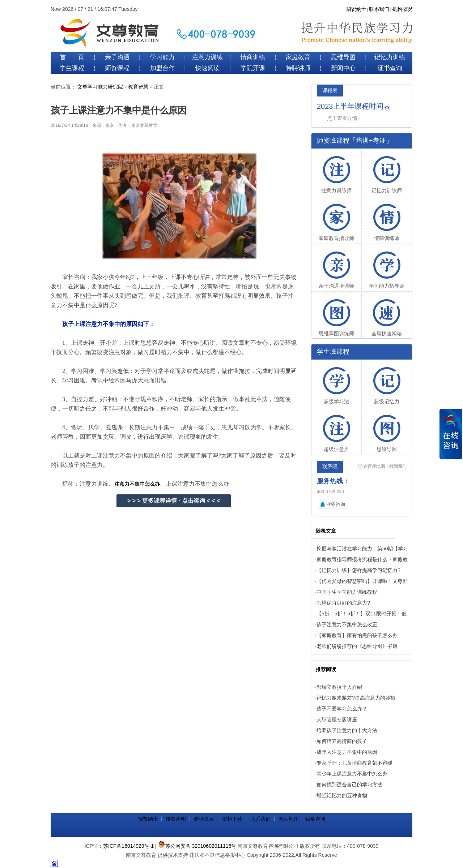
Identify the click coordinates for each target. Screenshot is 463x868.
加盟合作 (162, 68)
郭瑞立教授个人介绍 (339, 687)
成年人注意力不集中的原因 (347, 752)
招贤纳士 (356, 9)
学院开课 (253, 68)
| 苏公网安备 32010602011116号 (196, 846)
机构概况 (402, 9)
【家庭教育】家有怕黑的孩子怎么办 (357, 635)
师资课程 (117, 68)
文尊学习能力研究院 (100, 87)
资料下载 (232, 819)
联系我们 (379, 9)
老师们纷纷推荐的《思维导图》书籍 (357, 646)
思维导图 (343, 57)
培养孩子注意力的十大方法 (347, 730)
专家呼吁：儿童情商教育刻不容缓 (354, 763)
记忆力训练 (390, 57)
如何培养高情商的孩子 (342, 741)
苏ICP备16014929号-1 (128, 846)
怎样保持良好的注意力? (343, 603)
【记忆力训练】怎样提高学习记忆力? (358, 570)
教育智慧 (138, 87)
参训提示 (204, 819)
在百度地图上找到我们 (385, 467)
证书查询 (390, 68)
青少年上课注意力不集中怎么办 (352, 774)
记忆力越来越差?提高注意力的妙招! (357, 698)
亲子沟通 (117, 57)
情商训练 (253, 57)
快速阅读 (208, 68)
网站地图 (289, 819)
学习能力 (162, 57)
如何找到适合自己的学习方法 (349, 785)
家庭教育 (298, 57)
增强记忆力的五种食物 (342, 795)
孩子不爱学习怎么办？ (342, 709)
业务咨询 (336, 504)
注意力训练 (207, 57)
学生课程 (72, 68)
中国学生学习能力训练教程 (347, 592)
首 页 (72, 57)
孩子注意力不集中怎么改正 (347, 624)
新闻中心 (343, 68)
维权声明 (176, 819)
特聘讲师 (298, 68)
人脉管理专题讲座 (337, 719)
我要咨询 (315, 819)
